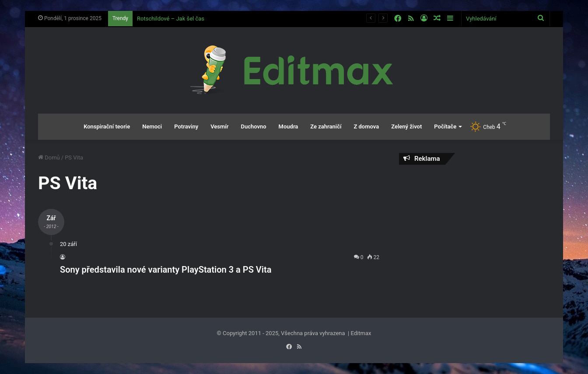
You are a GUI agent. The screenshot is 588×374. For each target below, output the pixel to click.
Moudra (289, 126)
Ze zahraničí (326, 126)
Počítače (445, 126)
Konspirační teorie (107, 126)
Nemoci (152, 126)
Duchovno (253, 126)
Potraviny (186, 126)
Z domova (366, 126)
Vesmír (219, 126)
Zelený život (406, 126)
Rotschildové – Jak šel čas (171, 19)
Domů (49, 158)
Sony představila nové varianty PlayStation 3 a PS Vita (166, 270)
